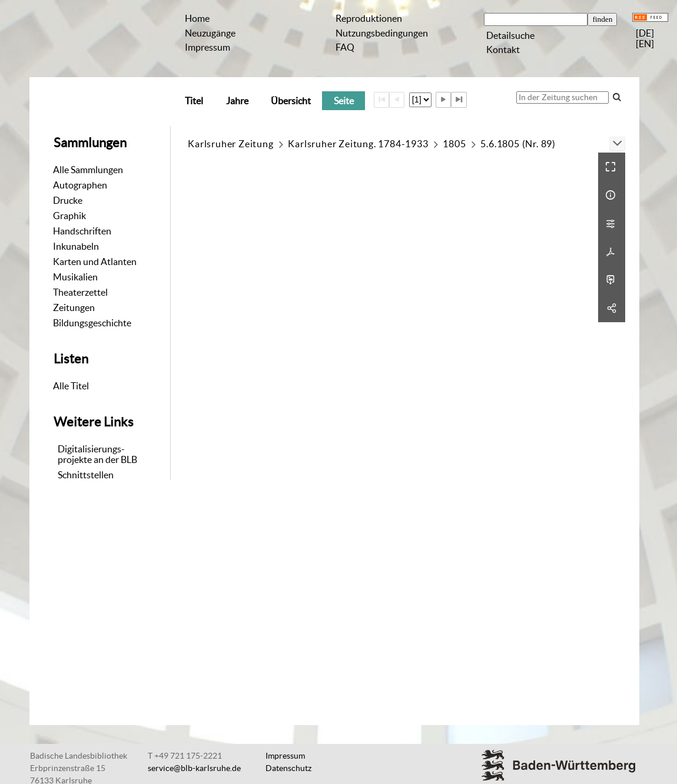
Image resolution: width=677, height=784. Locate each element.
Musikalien (75, 277)
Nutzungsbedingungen (382, 33)
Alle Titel (71, 386)
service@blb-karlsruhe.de (194, 768)
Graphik (69, 216)
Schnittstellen (86, 475)
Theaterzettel (80, 292)
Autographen (80, 185)
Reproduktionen (369, 18)
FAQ (345, 47)
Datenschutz (288, 768)
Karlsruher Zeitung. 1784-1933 (358, 144)
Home (197, 18)
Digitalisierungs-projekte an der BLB (97, 454)
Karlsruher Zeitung (230, 144)
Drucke (68, 200)
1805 (454, 144)
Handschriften (82, 231)
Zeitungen (74, 307)
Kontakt (503, 49)
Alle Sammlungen (88, 170)
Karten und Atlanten (95, 262)
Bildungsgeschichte (92, 323)
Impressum (208, 47)
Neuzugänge (210, 33)
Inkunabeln (76, 246)
